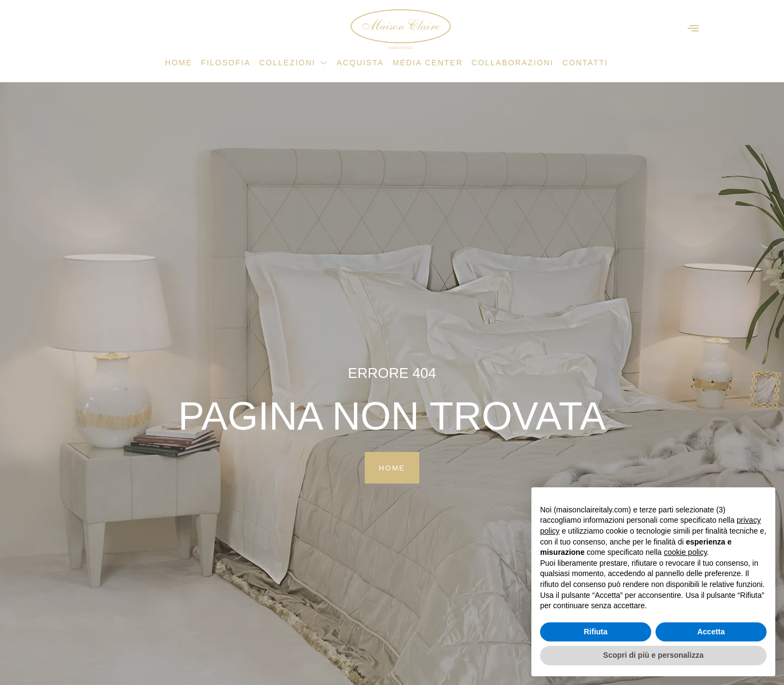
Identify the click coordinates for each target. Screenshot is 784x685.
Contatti (585, 63)
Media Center (428, 63)
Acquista (360, 63)
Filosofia (226, 63)
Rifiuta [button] (596, 632)
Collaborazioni (513, 63)
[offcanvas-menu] (693, 29)
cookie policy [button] (685, 552)
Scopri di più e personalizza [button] (653, 655)
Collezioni (293, 63)
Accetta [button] (711, 632)
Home (179, 63)
